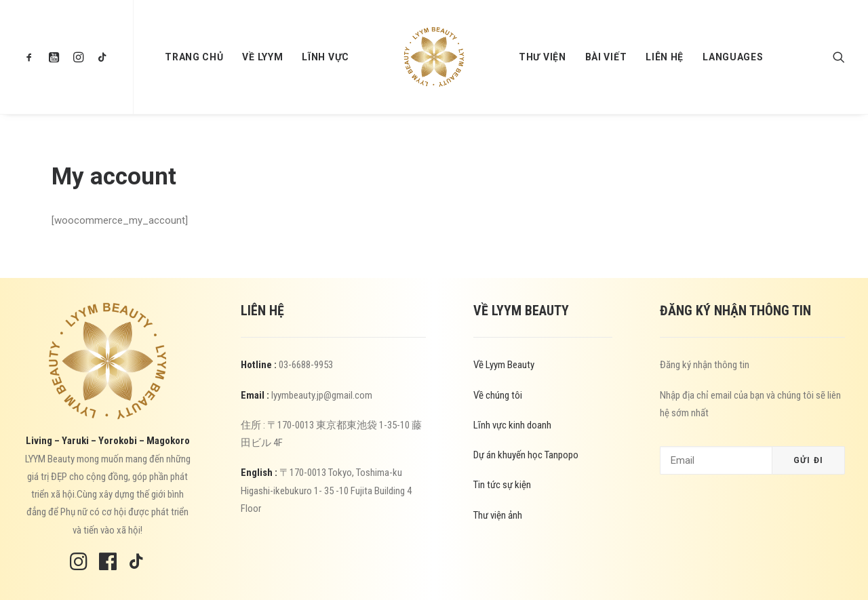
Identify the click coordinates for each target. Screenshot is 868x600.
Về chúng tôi (498, 395)
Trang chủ (194, 57)
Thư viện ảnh (498, 515)
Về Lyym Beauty (504, 365)
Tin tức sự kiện (502, 485)
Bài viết (606, 57)
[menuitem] (32, 57)
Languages (733, 57)
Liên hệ (665, 57)
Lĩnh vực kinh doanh (512, 425)
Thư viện (542, 57)
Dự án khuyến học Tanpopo (526, 455)
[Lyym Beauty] (434, 57)
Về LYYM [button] (262, 57)
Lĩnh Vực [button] (325, 57)
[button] (32, 57)
